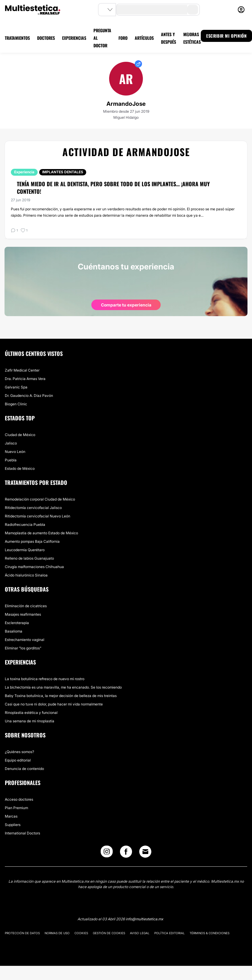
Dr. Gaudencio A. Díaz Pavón (29, 396)
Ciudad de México (20, 435)
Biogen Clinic (16, 404)
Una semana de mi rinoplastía (30, 721)
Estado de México (20, 468)
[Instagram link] (107, 853)
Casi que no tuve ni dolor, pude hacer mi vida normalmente (54, 704)
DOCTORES (46, 38)
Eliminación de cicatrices (26, 606)
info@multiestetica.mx (144, 919)
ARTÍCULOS (144, 38)
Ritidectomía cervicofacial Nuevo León (38, 516)
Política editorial (170, 933)
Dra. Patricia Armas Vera (25, 379)
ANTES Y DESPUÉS (169, 38)
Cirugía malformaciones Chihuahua (34, 567)
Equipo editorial (18, 760)
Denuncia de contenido (24, 769)
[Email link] (145, 852)
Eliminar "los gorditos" (23, 648)
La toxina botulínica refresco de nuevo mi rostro (45, 679)
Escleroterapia (17, 623)
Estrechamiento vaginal (25, 640)
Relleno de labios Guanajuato (29, 558)
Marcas (11, 816)
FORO (123, 38)
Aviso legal (140, 933)
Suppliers (13, 825)
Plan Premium (16, 808)
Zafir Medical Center (22, 370)
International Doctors (22, 833)
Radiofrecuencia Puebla (25, 525)
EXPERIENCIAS (74, 38)
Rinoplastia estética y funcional (31, 713)
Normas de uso (57, 933)
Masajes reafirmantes (23, 614)
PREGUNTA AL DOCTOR (102, 38)
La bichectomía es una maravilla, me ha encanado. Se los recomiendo (63, 687)
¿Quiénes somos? (19, 752)
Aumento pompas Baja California (32, 541)
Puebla (11, 460)
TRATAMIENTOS (17, 38)
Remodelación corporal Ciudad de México (40, 499)
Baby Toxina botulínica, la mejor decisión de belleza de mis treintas (61, 696)
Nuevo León (15, 452)
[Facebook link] (126, 853)
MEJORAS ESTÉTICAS (192, 38)
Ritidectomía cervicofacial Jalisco (33, 508)
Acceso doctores (19, 799)
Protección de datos (22, 933)
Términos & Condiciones (209, 933)
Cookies (81, 933)
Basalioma (14, 631)
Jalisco (11, 443)
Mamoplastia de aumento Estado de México (41, 533)
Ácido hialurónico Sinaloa (26, 575)
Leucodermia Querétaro (25, 550)
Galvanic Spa (16, 387)
